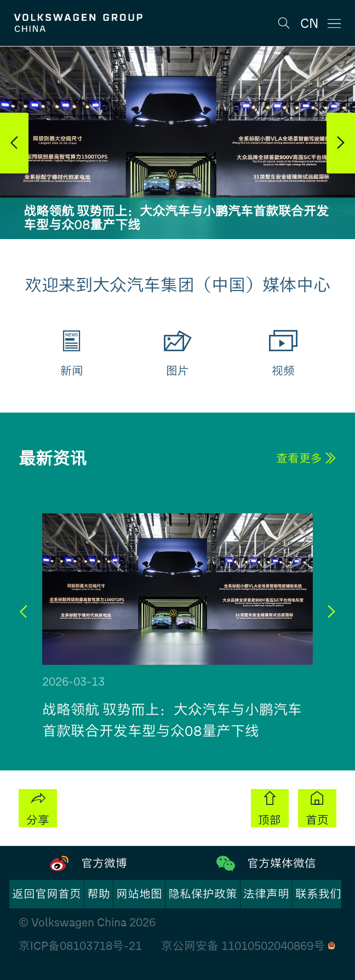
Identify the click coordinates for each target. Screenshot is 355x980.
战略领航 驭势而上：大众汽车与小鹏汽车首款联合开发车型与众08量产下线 (176, 218)
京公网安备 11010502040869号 (248, 946)
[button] (14, 143)
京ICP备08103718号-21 (80, 946)
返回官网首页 (47, 894)
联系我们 (318, 894)
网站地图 (139, 894)
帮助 (99, 894)
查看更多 (306, 458)
